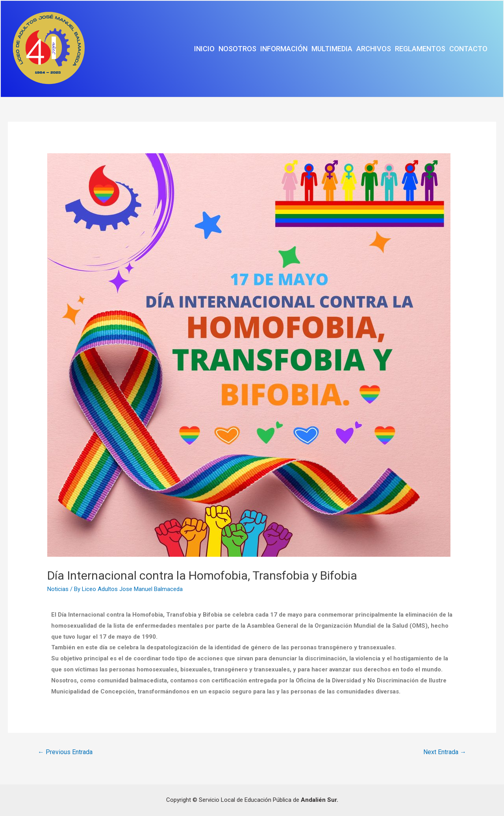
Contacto (468, 49)
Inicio (204, 49)
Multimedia (332, 49)
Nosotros (237, 49)
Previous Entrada (65, 752)
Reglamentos (420, 49)
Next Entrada (445, 752)
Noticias (58, 589)
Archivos (374, 49)
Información (284, 49)
